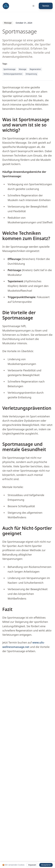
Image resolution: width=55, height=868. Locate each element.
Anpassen (32, 865)
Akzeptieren (46, 865)
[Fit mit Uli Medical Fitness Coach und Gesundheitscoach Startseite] (6, 6)
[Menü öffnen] (33, 6)
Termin (46, 6)
